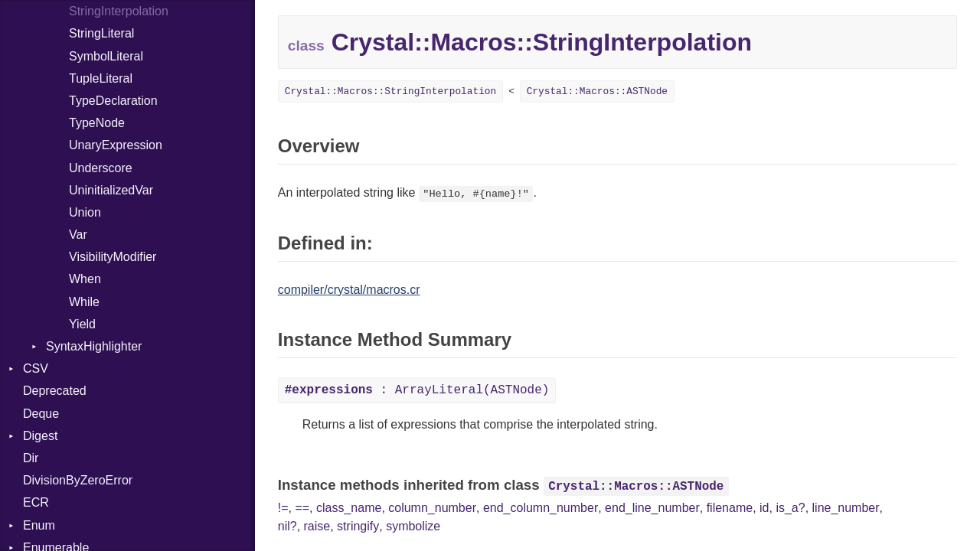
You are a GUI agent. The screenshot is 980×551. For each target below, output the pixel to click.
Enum (39, 525)
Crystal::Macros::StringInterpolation (390, 91)
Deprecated (55, 391)
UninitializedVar (111, 190)
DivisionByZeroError (78, 480)
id (764, 508)
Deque (41, 414)
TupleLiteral (101, 78)
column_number (432, 508)
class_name (349, 508)
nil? (287, 526)
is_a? (790, 508)
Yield (82, 324)
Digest (40, 436)
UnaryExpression (116, 145)
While (84, 302)
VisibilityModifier (113, 257)
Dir (31, 458)
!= (283, 508)
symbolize (413, 526)
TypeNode (97, 123)
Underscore (101, 168)
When (85, 279)
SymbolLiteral (106, 56)
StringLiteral (101, 33)
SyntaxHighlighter (94, 346)
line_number (846, 508)
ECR (36, 502)
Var (78, 235)
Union (85, 212)
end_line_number (652, 508)
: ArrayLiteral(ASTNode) (417, 390)
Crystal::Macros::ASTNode (597, 91)
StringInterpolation (119, 11)
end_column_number (541, 508)
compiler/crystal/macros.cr (349, 290)
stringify (358, 526)
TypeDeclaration (113, 101)
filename (730, 508)
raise (317, 526)
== (302, 508)
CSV (36, 368)
